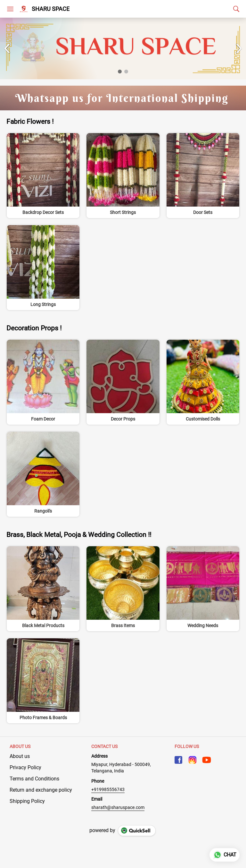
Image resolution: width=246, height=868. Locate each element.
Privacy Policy (25, 767)
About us (20, 756)
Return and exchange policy (41, 790)
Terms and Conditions (34, 779)
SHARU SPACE (51, 9)
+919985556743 (108, 789)
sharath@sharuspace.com (118, 807)
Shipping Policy (27, 801)
